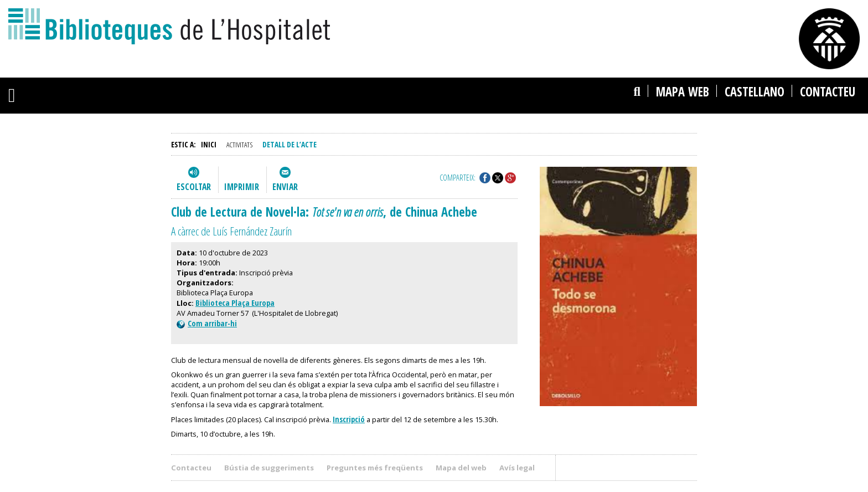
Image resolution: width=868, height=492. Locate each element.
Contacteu (828, 92)
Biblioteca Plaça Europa (235, 303)
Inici (209, 144)
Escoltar (194, 187)
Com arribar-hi (207, 323)
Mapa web (683, 92)
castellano (755, 92)
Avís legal (517, 468)
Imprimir (242, 187)
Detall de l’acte (290, 144)
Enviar (285, 187)
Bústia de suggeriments (269, 468)
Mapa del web (461, 468)
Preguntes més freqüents (375, 468)
